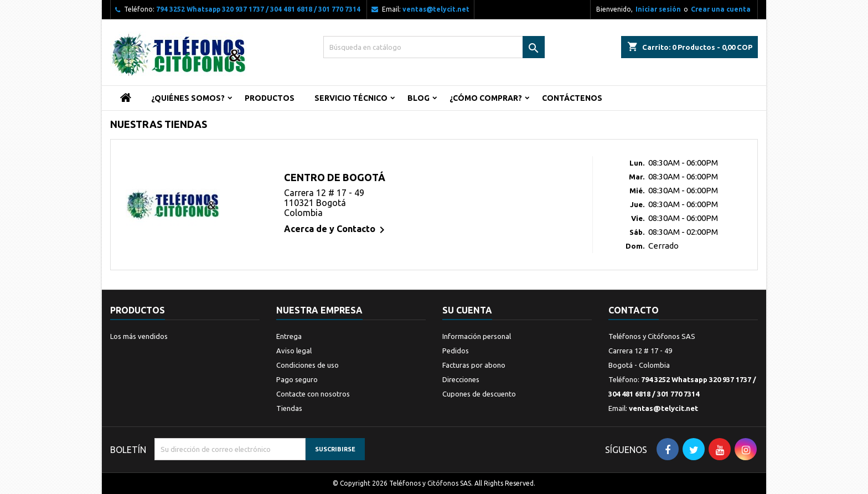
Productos (270, 98)
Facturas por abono (474, 365)
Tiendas (289, 408)
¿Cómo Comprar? (486, 98)
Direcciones (461, 379)
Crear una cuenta (721, 9)
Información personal (477, 336)
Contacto (634, 310)
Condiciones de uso (308, 365)
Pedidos (456, 351)
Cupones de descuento (479, 394)
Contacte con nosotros (313, 394)
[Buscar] (434, 47)
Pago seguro (297, 379)
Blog (418, 98)
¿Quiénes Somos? (188, 98)
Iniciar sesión (658, 9)
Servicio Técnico (351, 98)
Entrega (289, 336)
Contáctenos (572, 98)
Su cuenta (467, 310)
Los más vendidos (139, 336)
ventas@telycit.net (436, 9)
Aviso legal (294, 351)
